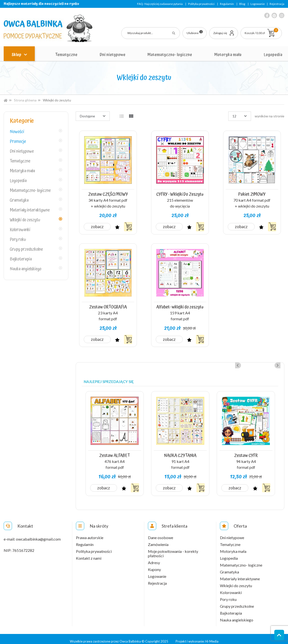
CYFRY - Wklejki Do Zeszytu (180, 193)
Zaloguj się (220, 33)
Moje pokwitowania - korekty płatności (173, 549)
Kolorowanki (20, 230)
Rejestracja (277, 4)
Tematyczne (66, 55)
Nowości (17, 132)
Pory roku (18, 240)
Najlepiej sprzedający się (109, 378)
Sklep (17, 55)
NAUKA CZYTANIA (180, 451)
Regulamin (227, 4)
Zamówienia (158, 540)
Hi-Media (212, 637)
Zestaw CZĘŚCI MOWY (108, 193)
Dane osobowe (161, 533)
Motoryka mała (228, 55)
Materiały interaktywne (30, 210)
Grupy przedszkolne (26, 249)
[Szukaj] (151, 33)
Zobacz (98, 225)
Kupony (154, 565)
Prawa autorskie (90, 533)
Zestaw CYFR (246, 451)
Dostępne (87, 116)
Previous (271, 362)
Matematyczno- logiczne (170, 55)
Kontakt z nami (89, 554)
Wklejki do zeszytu (25, 220)
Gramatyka (19, 200)
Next (277, 362)
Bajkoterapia (21, 259)
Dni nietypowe (113, 55)
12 (234, 116)
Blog (242, 4)
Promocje (18, 142)
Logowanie (258, 4)
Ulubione (195, 32)
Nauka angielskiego (26, 269)
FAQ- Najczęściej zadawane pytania (160, 4)
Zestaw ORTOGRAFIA (108, 304)
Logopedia (273, 55)
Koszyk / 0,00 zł (261, 31)
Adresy (154, 558)
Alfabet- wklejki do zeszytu (180, 304)
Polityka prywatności (201, 4)
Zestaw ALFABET (115, 451)
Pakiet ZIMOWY (252, 193)
